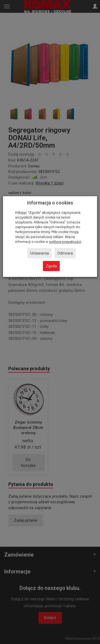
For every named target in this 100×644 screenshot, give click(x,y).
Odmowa (65, 253)
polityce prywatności (65, 242)
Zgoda (51, 266)
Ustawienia (39, 253)
